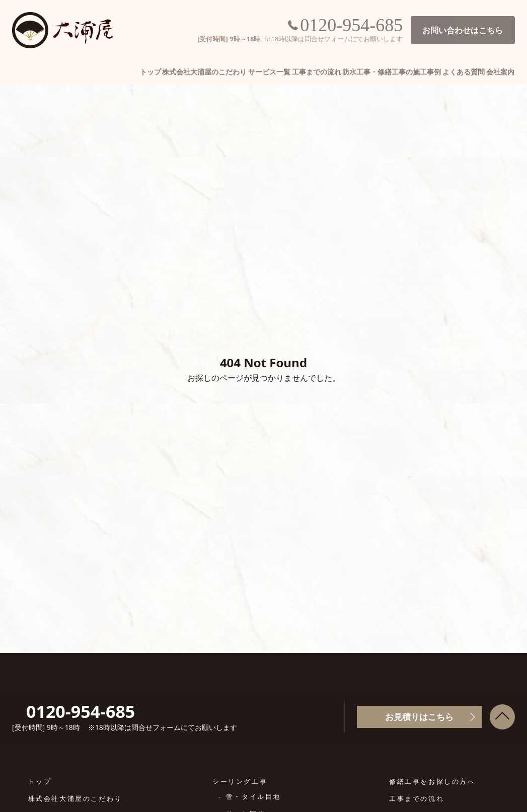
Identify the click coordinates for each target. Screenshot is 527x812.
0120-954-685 (350, 25)
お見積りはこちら (419, 717)
